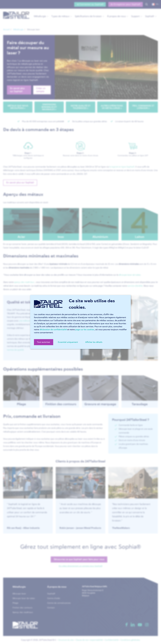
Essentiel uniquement (68, 342)
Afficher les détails (94, 342)
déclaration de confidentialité (53, 330)
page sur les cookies (85, 330)
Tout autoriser (44, 342)
